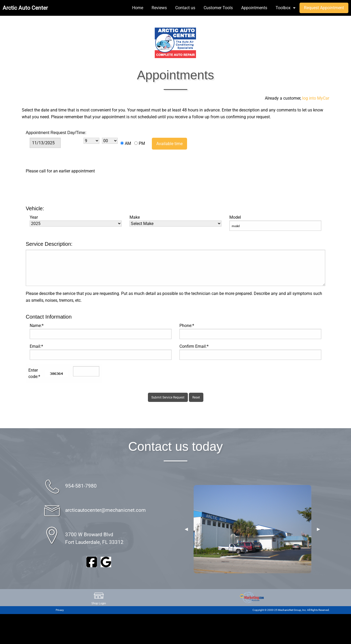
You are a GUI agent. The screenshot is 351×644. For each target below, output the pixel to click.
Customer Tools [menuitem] (218, 8)
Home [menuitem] (138, 8)
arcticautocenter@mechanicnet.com (105, 510)
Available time (169, 144)
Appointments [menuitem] (254, 8)
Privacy (60, 610)
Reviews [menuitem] (159, 8)
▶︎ (318, 529)
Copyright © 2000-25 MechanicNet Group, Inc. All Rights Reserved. (291, 610)
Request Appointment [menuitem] (324, 8)
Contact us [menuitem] (185, 8)
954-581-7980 (81, 486)
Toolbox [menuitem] (283, 8)
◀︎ (186, 529)
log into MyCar (315, 98)
